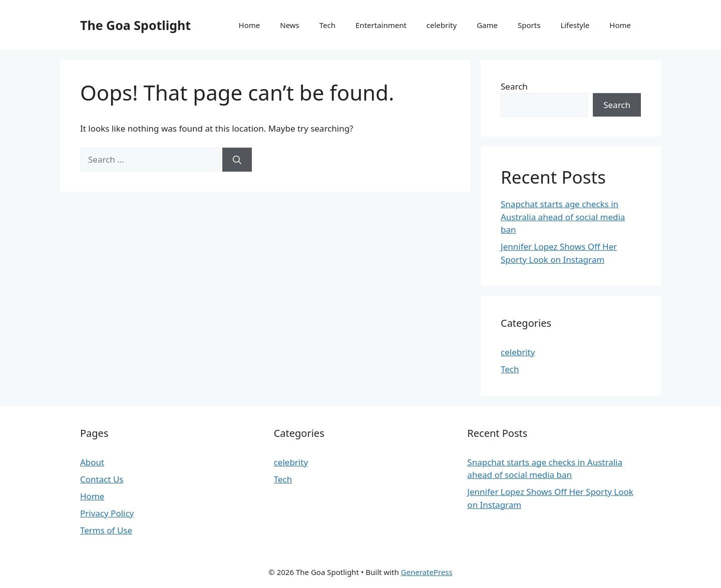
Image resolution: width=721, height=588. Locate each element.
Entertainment (381, 25)
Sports (529, 25)
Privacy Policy (107, 513)
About (92, 462)
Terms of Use (106, 530)
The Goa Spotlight (135, 25)
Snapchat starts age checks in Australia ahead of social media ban (563, 217)
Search (514, 86)
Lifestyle (575, 25)
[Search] (237, 160)
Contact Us (102, 479)
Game (487, 25)
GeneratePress (427, 572)
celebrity (442, 25)
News (290, 25)
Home (250, 25)
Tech (327, 25)
